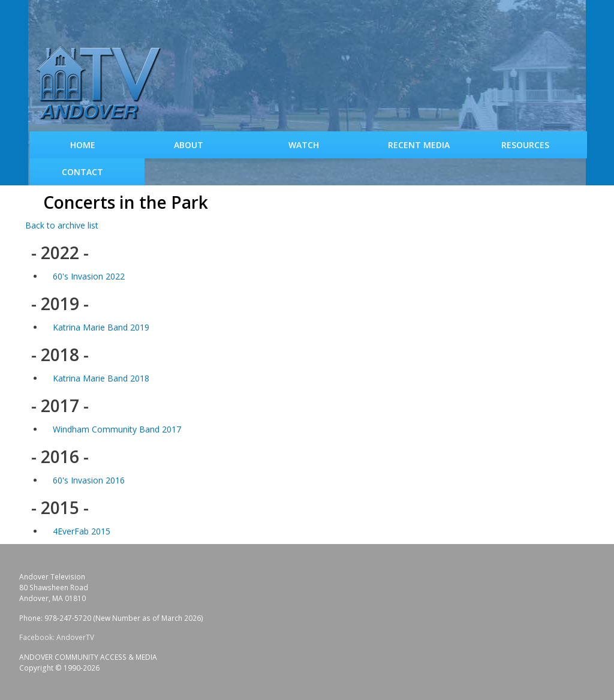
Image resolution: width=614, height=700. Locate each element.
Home (83, 145)
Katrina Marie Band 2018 (101, 378)
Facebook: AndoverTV (57, 637)
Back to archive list (62, 225)
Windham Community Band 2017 (117, 429)
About (189, 145)
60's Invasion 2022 (89, 276)
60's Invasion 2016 (89, 480)
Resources (525, 145)
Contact (82, 172)
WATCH (304, 145)
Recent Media (419, 145)
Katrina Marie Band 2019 (101, 327)
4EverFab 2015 (82, 531)
